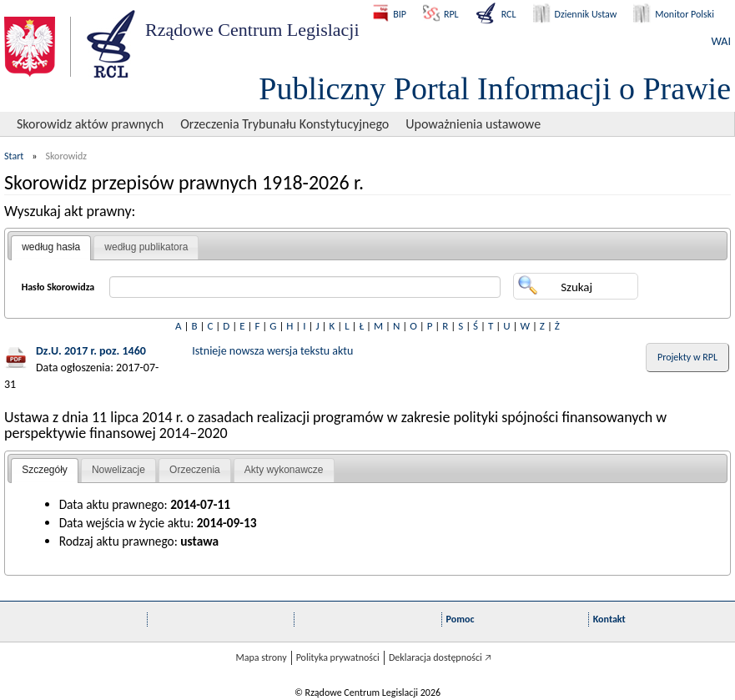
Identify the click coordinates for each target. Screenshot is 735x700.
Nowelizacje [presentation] (118, 470)
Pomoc (461, 619)
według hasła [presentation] (51, 247)
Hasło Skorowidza (58, 287)
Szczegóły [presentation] (45, 470)
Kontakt (609, 619)
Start (14, 156)
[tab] (51, 248)
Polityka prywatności (338, 657)
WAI (721, 41)
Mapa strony (261, 657)
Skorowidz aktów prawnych (90, 124)
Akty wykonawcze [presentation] (284, 470)
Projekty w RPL (687, 357)
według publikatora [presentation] (146, 247)
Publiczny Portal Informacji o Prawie (495, 88)
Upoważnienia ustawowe (473, 124)
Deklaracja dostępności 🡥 (440, 657)
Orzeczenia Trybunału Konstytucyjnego (284, 124)
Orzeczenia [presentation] (195, 470)
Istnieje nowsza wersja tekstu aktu (272, 351)
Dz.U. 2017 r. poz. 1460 (91, 351)
